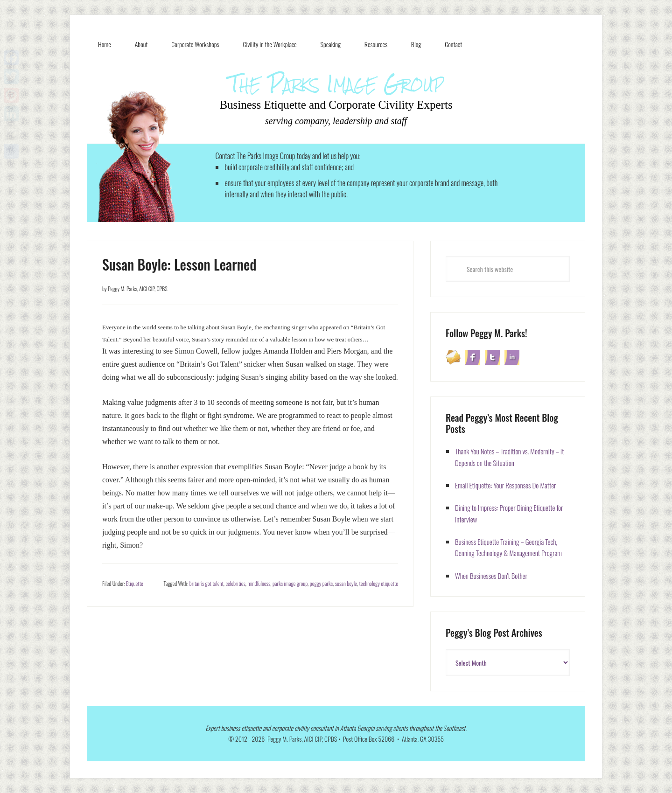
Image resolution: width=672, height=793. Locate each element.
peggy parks (321, 583)
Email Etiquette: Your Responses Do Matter (506, 485)
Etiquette (135, 583)
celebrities (235, 583)
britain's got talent (206, 583)
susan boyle (346, 583)
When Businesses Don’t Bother (491, 576)
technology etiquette (378, 583)
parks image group (290, 583)
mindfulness (259, 583)
